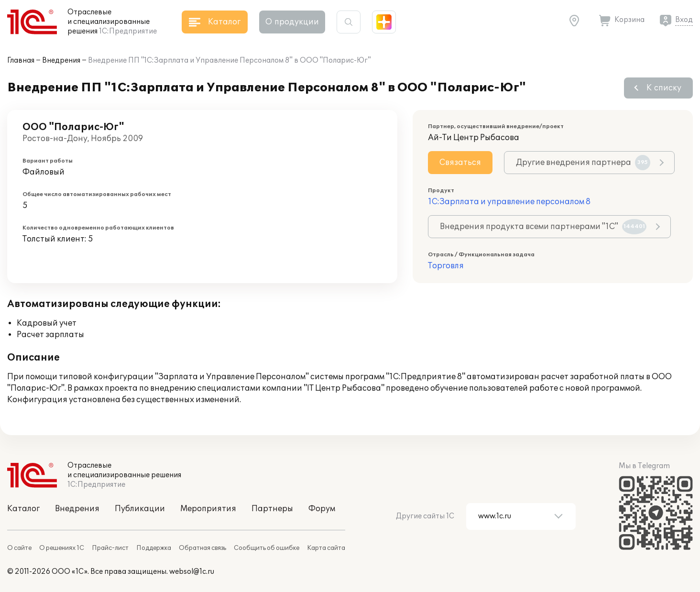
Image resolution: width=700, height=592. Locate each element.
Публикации (140, 509)
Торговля (446, 266)
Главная (21, 60)
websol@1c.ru (192, 572)
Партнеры (272, 509)
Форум (322, 509)
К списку (664, 88)
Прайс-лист (110, 548)
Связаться (460, 163)
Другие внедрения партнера (583, 163)
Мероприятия (208, 509)
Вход (684, 20)
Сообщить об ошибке (267, 548)
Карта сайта (326, 548)
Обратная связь (202, 548)
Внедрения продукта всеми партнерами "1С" (543, 227)
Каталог (23, 509)
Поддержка (154, 548)
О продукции (292, 22)
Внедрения (61, 60)
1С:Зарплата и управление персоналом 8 (509, 202)
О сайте (19, 548)
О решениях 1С (62, 548)
